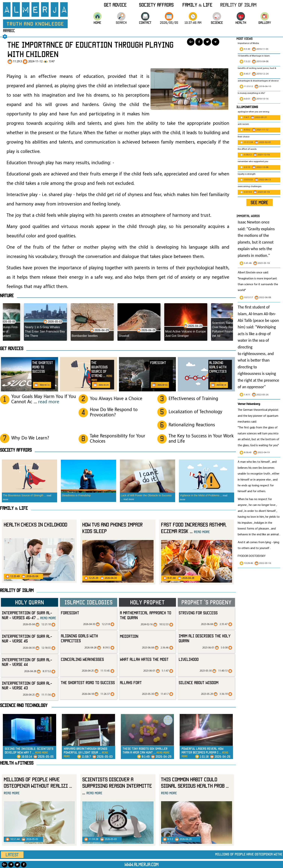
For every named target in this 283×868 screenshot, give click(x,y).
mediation (129, 636)
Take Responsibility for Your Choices (118, 439)
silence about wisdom (199, 683)
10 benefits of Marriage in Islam (254, 56)
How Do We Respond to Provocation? (114, 413)
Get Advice (115, 5)
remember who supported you (253, 162)
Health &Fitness (17, 763)
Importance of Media (248, 43)
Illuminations (247, 107)
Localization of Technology (195, 412)
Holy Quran (30, 602)
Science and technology (24, 705)
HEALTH (241, 27)
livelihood (189, 659)
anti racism (243, 124)
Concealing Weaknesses (82, 659)
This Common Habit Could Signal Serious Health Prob (195, 786)
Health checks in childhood (36, 525)
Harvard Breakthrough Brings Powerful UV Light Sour (86, 752)
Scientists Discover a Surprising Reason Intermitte (117, 786)
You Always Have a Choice (116, 399)
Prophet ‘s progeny (206, 602)
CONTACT (145, 27)
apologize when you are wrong (253, 112)
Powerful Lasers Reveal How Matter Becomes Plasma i (205, 752)
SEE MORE (259, 202)
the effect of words (247, 149)
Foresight (70, 613)
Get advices (12, 348)
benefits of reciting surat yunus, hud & (257, 68)
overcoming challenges (250, 187)
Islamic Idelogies (89, 602)
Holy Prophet (147, 602)
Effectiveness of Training (193, 399)
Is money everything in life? (252, 93)
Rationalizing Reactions (192, 425)
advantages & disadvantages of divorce (258, 81)
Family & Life (197, 5)
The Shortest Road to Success (88, 683)
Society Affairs (156, 5)
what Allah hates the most (144, 659)
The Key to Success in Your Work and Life (201, 439)
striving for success (198, 613)
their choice (244, 137)
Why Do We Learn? (30, 438)
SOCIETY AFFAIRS (16, 450)
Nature (7, 296)
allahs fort (131, 683)
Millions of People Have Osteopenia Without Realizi (38, 786)
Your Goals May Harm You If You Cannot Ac (44, 399)
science (217, 27)
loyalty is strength (247, 174)
